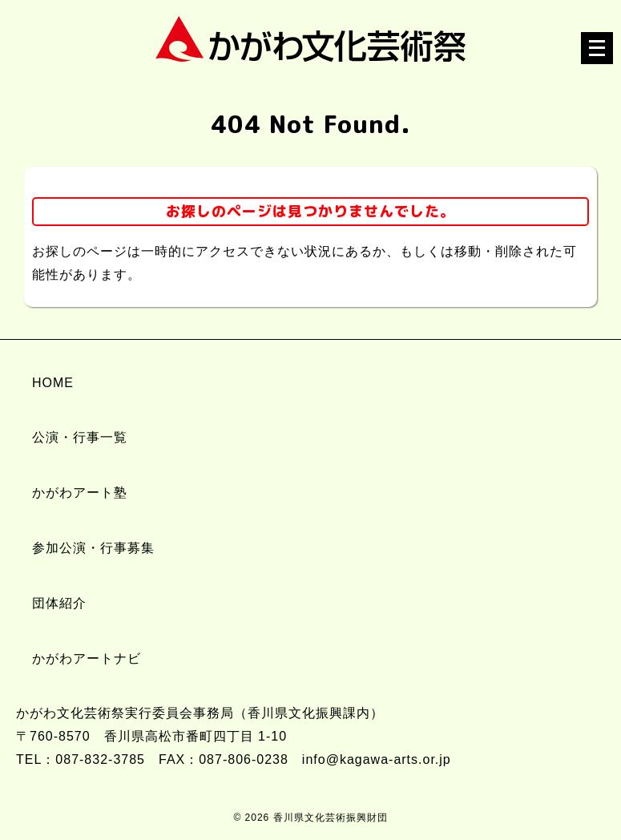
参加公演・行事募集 (93, 548)
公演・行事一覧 (80, 437)
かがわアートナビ (87, 658)
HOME (53, 383)
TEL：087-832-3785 (81, 759)
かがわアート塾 (80, 493)
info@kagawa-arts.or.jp (377, 759)
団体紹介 (59, 603)
